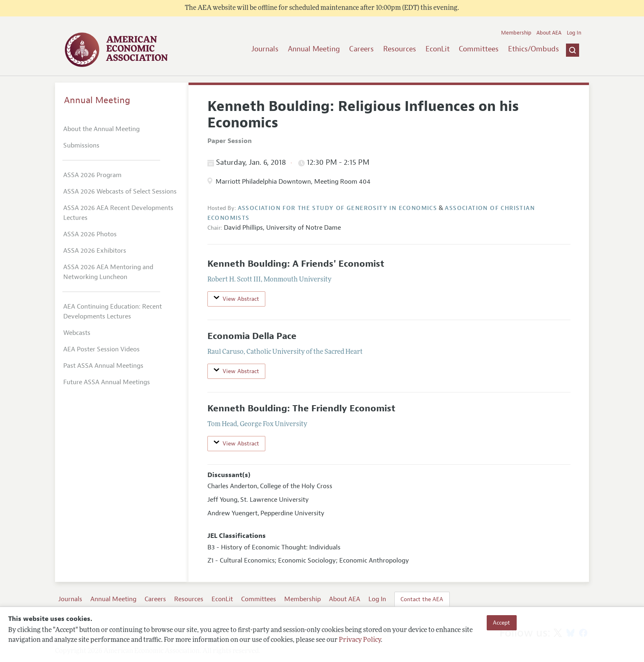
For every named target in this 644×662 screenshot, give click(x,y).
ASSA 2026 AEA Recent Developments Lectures (118, 213)
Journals (265, 49)
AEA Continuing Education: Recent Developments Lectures (113, 311)
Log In (574, 33)
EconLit (438, 49)
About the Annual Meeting (101, 129)
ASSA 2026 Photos (90, 234)
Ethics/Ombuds (534, 49)
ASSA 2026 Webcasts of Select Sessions (120, 191)
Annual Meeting (314, 49)
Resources (400, 49)
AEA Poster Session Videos (101, 349)
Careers (361, 49)
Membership (516, 33)
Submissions (81, 145)
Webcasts (77, 333)
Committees (479, 49)
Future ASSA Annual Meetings (107, 382)
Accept (501, 623)
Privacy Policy (360, 640)
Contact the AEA (422, 599)
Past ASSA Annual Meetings (103, 366)
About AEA (549, 33)
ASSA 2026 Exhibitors (95, 251)
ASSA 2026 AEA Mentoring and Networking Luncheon (108, 272)
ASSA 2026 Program (92, 175)
